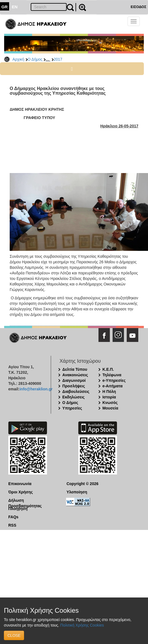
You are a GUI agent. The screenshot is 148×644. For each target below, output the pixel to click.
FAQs (13, 517)
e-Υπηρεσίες (114, 380)
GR (5, 7)
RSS (12, 525)
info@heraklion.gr (36, 389)
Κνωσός (110, 403)
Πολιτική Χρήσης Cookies (82, 625)
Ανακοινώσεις (75, 375)
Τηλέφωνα (112, 375)
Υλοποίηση (77, 492)
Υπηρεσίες (72, 408)
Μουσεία (110, 408)
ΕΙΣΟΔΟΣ (138, 7)
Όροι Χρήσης (21, 492)
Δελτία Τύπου (75, 369)
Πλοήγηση (18, 509)
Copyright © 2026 (82, 484)
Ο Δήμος (35, 59)
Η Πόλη (109, 391)
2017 (58, 59)
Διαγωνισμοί (74, 380)
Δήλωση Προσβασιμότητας (25, 501)
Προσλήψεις (74, 386)
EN (15, 7)
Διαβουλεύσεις (76, 391)
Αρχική (18, 59)
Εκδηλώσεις (73, 397)
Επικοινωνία (20, 484)
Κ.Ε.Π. (108, 369)
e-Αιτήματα (112, 386)
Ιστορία (109, 397)
